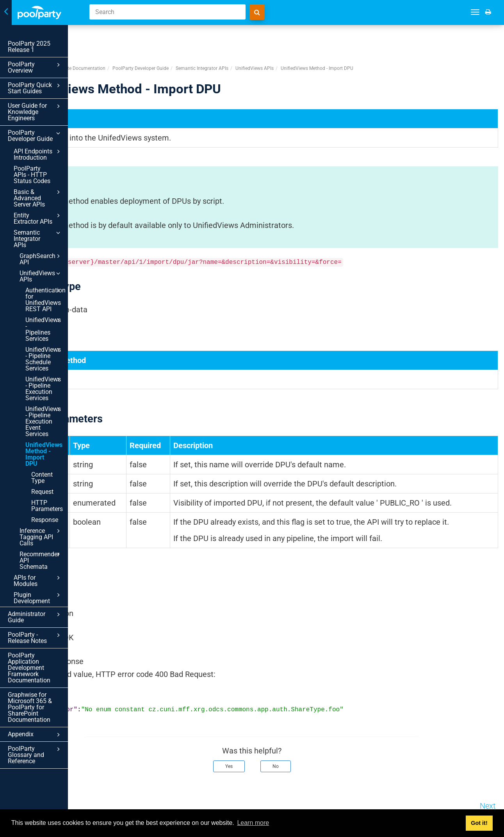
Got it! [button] (479, 823)
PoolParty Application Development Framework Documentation (38, 565)
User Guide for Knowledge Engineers (43, 102)
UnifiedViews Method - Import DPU (52, 395)
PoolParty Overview (43, 65)
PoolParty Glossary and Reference (43, 646)
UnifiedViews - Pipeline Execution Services (52, 338)
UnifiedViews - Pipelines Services (52, 282)
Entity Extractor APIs (46, 193)
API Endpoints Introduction (46, 142)
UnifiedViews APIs (49, 236)
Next (488, 801)
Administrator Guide (43, 521)
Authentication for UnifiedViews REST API (52, 256)
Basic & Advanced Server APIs (46, 176)
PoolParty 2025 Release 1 (29, 47)
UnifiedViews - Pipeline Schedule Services (52, 309)
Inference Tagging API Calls (49, 465)
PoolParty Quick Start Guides (43, 82)
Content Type (49, 412)
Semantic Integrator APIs (46, 210)
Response (45, 451)
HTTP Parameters (47, 437)
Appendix (43, 629)
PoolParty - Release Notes (43, 538)
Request (42, 423)
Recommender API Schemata (49, 482)
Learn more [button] (253, 823)
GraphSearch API (49, 225)
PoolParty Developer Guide (43, 123)
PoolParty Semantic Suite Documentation (145, 39)
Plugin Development (46, 508)
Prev (112, 801)
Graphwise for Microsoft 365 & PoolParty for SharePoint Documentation (30, 601)
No (318, 762)
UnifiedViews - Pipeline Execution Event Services (52, 368)
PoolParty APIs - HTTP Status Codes (41, 159)
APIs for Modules (46, 497)
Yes (271, 762)
